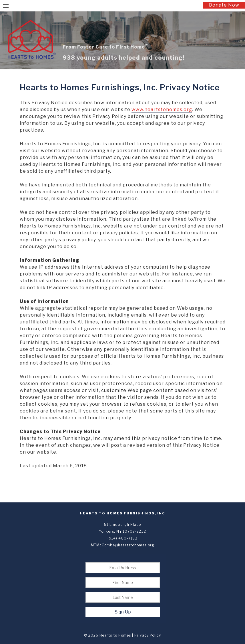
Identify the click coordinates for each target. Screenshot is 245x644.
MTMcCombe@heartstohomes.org (123, 545)
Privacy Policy (148, 635)
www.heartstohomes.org (162, 109)
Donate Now (224, 5)
